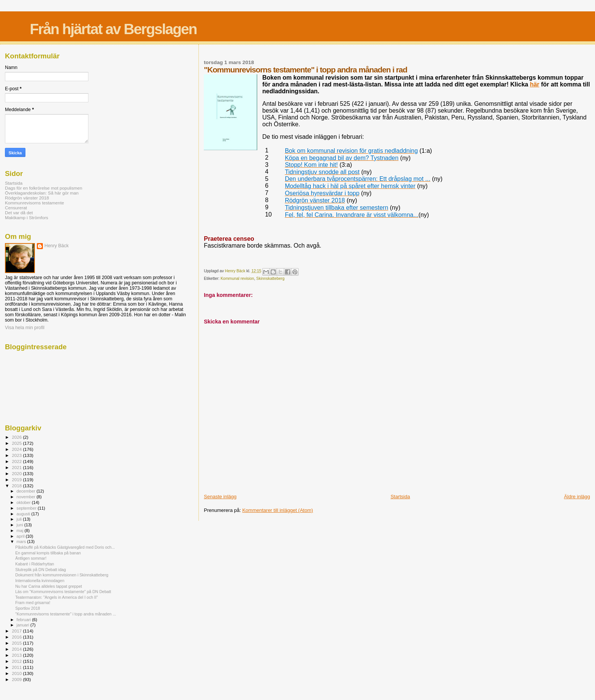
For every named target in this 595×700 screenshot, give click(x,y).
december (27, 491)
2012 (17, 661)
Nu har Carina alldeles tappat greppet (49, 586)
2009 (17, 679)
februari (24, 620)
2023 (17, 455)
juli (20, 519)
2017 (17, 631)
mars (22, 541)
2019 (17, 479)
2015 (17, 643)
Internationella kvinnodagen (40, 581)
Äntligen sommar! (31, 558)
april (21, 536)
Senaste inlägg (220, 497)
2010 (17, 673)
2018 (17, 486)
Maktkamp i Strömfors (27, 217)
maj (21, 530)
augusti (24, 514)
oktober (24, 502)
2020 (17, 473)
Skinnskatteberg (270, 279)
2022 (17, 461)
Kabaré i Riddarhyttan (35, 564)
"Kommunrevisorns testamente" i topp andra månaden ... (66, 614)
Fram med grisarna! (33, 603)
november (27, 497)
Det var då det (19, 213)
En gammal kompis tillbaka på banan (48, 553)
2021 (17, 467)
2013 (17, 655)
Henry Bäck (57, 246)
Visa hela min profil (25, 328)
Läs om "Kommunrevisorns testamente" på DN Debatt (63, 592)
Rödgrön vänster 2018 (27, 198)
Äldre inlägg (577, 497)
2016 (17, 637)
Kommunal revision (237, 279)
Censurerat (16, 208)
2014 (17, 649)
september (27, 508)
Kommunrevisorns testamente (35, 203)
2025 (17, 443)
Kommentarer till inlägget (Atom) (277, 510)
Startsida (400, 497)
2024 (17, 449)
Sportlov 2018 (28, 608)
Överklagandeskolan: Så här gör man (42, 193)
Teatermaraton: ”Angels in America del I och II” (57, 597)
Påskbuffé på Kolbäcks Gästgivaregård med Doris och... (65, 547)
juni (20, 525)
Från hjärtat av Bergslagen (113, 29)
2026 (17, 437)
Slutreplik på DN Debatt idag (40, 570)
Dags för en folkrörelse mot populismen (44, 188)
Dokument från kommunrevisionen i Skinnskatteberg (62, 575)
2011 (17, 667)
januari (24, 625)
